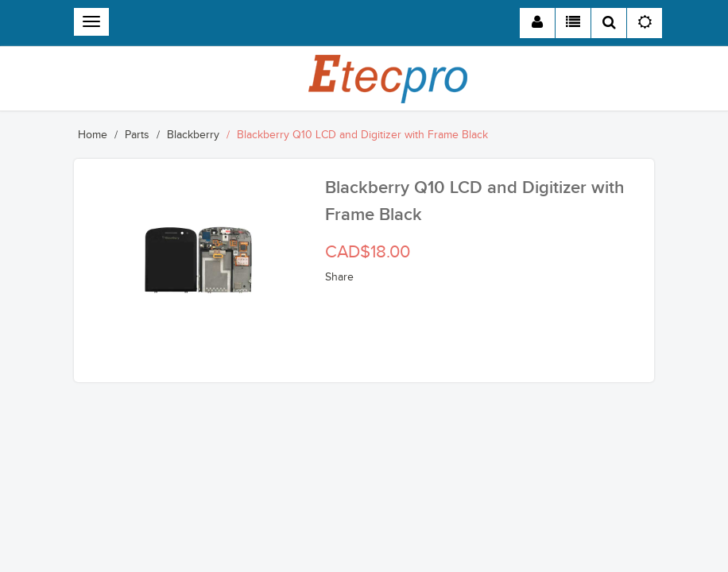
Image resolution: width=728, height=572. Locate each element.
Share (339, 277)
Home (93, 135)
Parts (137, 135)
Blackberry (193, 135)
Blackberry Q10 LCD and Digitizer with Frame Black (362, 135)
